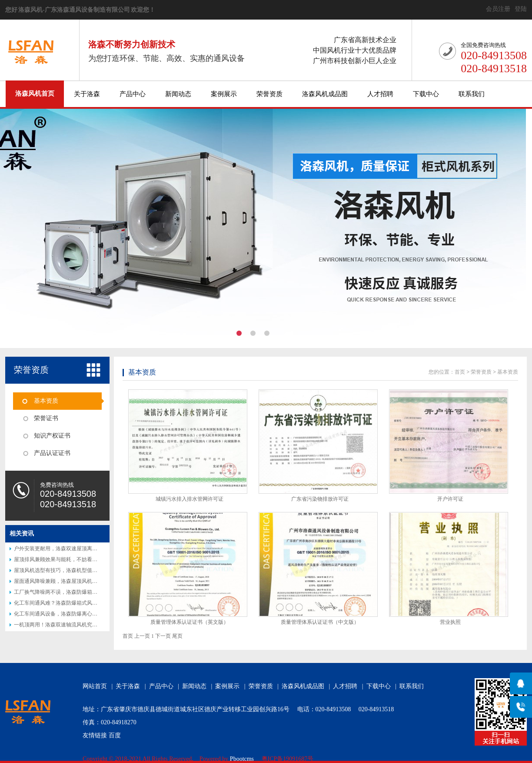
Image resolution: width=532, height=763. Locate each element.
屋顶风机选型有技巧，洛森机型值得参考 (61, 570)
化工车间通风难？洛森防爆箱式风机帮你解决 (66, 603)
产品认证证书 (52, 453)
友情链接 (95, 735)
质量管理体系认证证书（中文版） (320, 622)
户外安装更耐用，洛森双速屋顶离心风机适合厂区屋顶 (76, 549)
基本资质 (46, 401)
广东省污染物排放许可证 (320, 499)
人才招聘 (380, 94)
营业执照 (450, 622)
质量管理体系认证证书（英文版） (190, 622)
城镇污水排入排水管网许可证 (190, 499)
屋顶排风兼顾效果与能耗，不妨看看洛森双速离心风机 (76, 559)
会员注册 (498, 9)
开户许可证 (450, 499)
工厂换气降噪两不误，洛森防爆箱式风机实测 (66, 592)
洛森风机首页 (35, 94)
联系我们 (472, 94)
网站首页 (95, 686)
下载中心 (426, 94)
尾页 (177, 636)
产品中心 (133, 94)
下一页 (163, 636)
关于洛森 (87, 94)
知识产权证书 (52, 436)
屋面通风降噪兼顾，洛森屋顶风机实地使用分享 (69, 581)
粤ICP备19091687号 (288, 759)
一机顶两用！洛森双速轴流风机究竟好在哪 (63, 625)
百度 (115, 735)
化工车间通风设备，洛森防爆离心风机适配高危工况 (74, 614)
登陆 (521, 9)
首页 (460, 372)
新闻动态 (178, 94)
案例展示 (224, 94)
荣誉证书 (46, 418)
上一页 (142, 636)
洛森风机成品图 (325, 94)
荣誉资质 (269, 94)
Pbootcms (242, 759)
